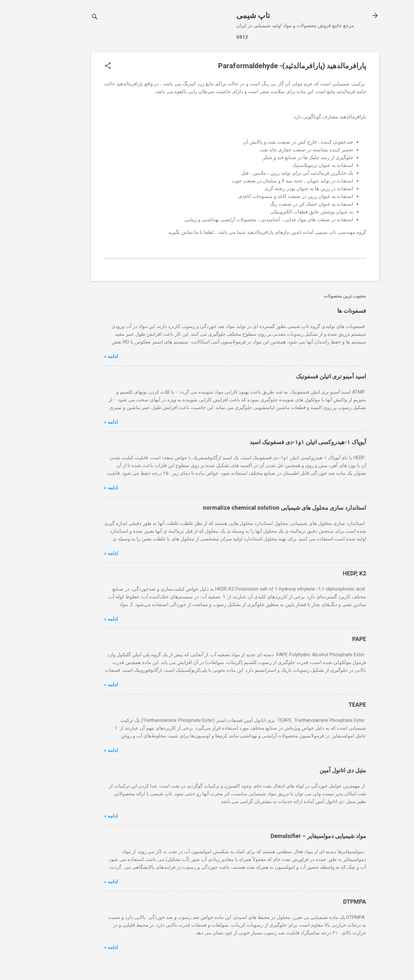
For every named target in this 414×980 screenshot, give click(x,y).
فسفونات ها (324, 311)
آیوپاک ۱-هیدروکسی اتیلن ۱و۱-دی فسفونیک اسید (280, 442)
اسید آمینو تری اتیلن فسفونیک (303, 376)
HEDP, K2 (327, 573)
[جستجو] (67, 18)
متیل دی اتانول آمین (315, 770)
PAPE (331, 639)
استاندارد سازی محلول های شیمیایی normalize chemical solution (257, 508)
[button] (80, 66)
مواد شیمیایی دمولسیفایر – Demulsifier (291, 836)
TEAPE (329, 705)
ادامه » (83, 356)
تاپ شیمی (225, 16)
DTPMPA (327, 902)
